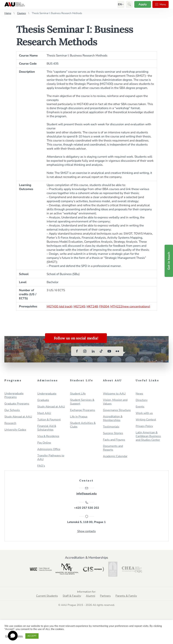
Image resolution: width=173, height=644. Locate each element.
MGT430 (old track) (60, 306)
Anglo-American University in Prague (15, 4)
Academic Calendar (115, 456)
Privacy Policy (144, 426)
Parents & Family (127, 596)
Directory (142, 400)
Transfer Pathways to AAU (51, 457)
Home (8, 13)
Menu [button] (160, 4)
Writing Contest (146, 420)
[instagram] (85, 351)
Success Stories (113, 433)
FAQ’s (41, 466)
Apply (141, 4)
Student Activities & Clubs (83, 425)
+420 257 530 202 (87, 505)
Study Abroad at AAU (18, 417)
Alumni (91, 596)
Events (140, 407)
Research (10, 423)
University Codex (15, 430)
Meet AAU (44, 413)
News (139, 394)
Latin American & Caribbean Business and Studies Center (148, 436)
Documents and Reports (113, 448)
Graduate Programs (17, 404)
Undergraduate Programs (14, 395)
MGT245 (80, 306)
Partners (106, 596)
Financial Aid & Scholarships (47, 428)
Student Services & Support (82, 402)
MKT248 (93, 306)
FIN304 (105, 306)
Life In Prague (79, 417)
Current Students (46, 596)
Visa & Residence (48, 436)
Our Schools (12, 410)
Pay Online (44, 443)
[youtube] (109, 351)
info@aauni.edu (86, 491)
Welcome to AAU (114, 394)
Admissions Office (49, 449)
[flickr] (117, 351)
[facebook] (77, 351)
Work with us (144, 413)
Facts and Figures (114, 440)
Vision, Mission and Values (115, 402)
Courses (21, 13)
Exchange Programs (83, 410)
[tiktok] (101, 351)
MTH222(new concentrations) (131, 306)
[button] (118, 4)
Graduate (43, 400)
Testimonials (111, 427)
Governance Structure (117, 410)
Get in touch (169, 261)
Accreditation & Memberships (113, 418)
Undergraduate (47, 394)
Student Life (78, 394)
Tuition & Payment (49, 420)
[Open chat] (13, 636)
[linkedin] (93, 351)
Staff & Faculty (72, 596)
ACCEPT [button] (32, 636)
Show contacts (86, 532)
